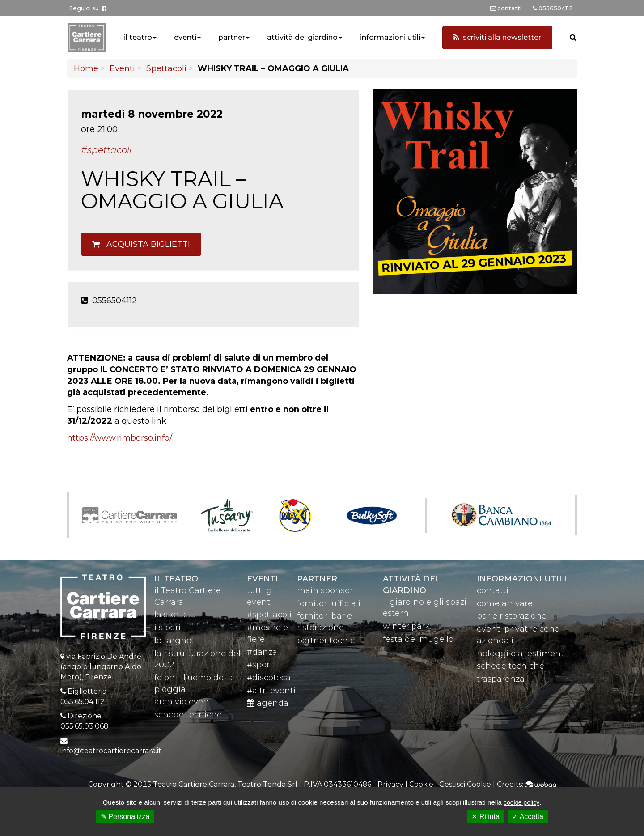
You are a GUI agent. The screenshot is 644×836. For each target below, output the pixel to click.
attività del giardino (302, 37)
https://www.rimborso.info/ (120, 438)
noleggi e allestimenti (521, 654)
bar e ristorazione (512, 616)
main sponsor (325, 590)
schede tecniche (188, 715)
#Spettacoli (106, 150)
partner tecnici (327, 641)
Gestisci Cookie (465, 784)
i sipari (167, 628)
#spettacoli (269, 615)
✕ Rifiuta (485, 817)
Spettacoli (166, 68)
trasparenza (501, 679)
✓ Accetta (528, 817)
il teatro (138, 37)
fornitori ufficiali (329, 603)
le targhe (173, 641)
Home (86, 68)
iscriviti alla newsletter (497, 37)
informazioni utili (390, 37)
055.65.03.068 (84, 726)
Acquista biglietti (141, 244)
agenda (268, 703)
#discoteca (269, 678)
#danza (262, 652)
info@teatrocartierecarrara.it (111, 751)
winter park (406, 626)
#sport (260, 665)
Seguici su (88, 8)
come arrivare (505, 603)
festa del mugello (418, 639)
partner (232, 37)
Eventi (122, 68)
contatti (493, 590)
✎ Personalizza (125, 817)
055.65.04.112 (83, 702)
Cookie (421, 784)
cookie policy (521, 802)
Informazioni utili (522, 579)
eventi (185, 37)
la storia (170, 615)
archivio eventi (184, 702)
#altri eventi (271, 691)
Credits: (527, 784)
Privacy (390, 784)
